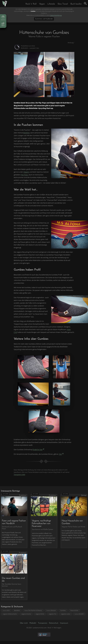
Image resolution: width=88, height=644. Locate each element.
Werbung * (71, 43)
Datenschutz (54, 623)
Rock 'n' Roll (31, 4)
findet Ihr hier (38, 450)
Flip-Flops (24, 175)
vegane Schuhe (26, 614)
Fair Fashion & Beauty (33, 610)
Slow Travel (63, 4)
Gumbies (63, 610)
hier (61, 454)
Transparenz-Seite (19, 474)
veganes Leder (66, 614)
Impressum (64, 623)
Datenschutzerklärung (56, 15)
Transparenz (43, 623)
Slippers (26, 172)
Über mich (24, 623)
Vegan (42, 4)
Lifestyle (51, 4)
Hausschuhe (74, 610)
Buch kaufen (76, 4)
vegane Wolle (40, 614)
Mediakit (33, 623)
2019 (6, 610)
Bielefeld (26, 133)
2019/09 (79, 614)
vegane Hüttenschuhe (10, 614)
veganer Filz (52, 614)
